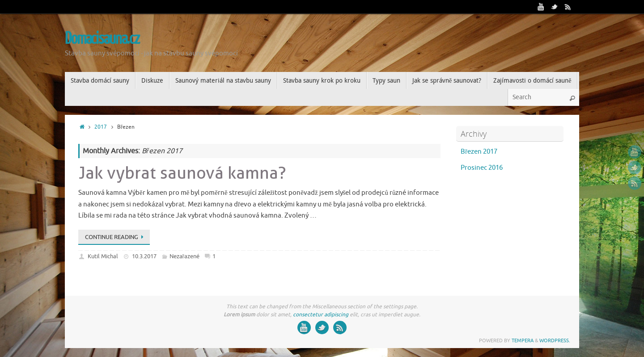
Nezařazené (184, 256)
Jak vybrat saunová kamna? (182, 173)
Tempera (523, 340)
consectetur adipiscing (321, 315)
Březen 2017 (479, 152)
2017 (101, 127)
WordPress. (555, 340)
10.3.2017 (144, 256)
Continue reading (116, 237)
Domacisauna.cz (102, 39)
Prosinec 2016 (482, 168)
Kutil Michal (103, 256)
